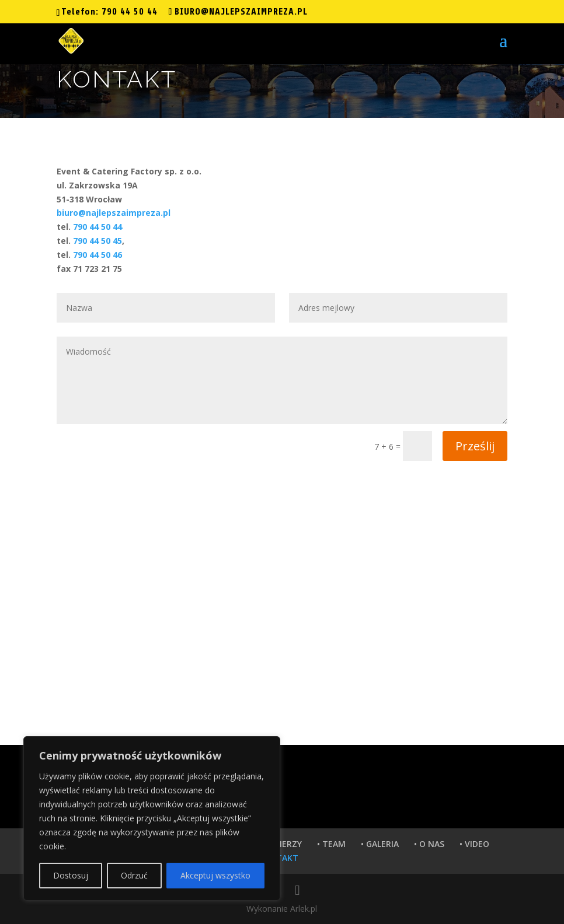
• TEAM (331, 844)
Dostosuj (71, 875)
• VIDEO (474, 844)
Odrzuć (134, 875)
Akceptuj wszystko (215, 875)
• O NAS (429, 844)
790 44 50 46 (98, 255)
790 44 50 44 (130, 12)
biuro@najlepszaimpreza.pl (114, 213)
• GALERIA (380, 844)
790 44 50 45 (98, 241)
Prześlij (475, 446)
